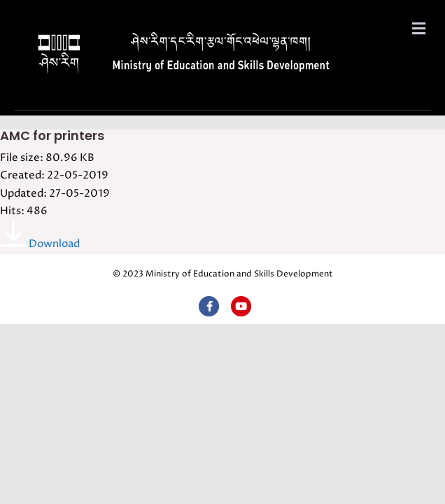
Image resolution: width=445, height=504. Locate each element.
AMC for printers (52, 135)
